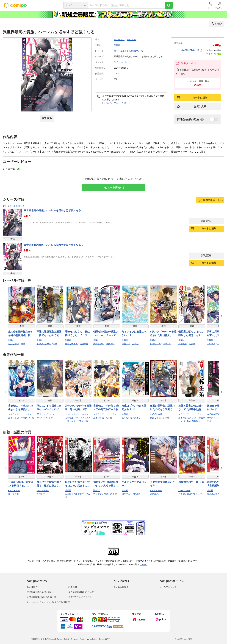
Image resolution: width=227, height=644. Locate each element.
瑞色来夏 (84, 344)
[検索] (169, 5)
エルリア (211, 344)
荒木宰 (137, 418)
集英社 (117, 45)
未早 (23, 344)
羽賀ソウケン (193, 494)
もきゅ (192, 344)
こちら (143, 564)
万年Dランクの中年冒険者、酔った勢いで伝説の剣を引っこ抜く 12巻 (78, 408)
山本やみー (127, 494)
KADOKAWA (156, 414)
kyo (108, 418)
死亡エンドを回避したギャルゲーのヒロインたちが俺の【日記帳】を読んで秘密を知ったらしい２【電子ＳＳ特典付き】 (49, 408)
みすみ (135, 344)
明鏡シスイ (109, 494)
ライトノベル (120, 62)
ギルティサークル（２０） (134, 484)
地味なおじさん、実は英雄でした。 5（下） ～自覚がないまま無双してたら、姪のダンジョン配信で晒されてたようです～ (77, 334)
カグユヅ (110, 344)
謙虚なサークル (83, 494)
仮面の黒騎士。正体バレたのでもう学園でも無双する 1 (162, 408)
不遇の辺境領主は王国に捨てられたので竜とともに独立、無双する (49, 334)
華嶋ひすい (26, 418)
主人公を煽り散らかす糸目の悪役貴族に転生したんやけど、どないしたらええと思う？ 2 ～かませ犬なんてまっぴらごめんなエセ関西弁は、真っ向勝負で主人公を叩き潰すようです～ (21, 334)
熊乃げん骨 (212, 494)
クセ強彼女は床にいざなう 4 (162, 484)
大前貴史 (98, 494)
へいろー (131, 40)
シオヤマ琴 (155, 344)
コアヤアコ (13, 494)
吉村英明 (41, 494)
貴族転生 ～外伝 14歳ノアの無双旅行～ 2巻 (106, 408)
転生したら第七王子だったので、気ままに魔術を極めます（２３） (77, 484)
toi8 (55, 344)
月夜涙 (182, 494)
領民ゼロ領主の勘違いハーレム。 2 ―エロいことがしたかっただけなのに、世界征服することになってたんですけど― (106, 334)
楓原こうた (155, 418)
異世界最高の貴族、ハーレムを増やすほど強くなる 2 (53, 245)
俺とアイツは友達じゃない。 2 (134, 333)
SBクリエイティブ (45, 414)
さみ (165, 418)
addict (39, 418)
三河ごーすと (71, 344)
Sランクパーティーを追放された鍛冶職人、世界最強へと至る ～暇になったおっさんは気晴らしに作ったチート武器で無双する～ (163, 334)
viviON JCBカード (191, 50)
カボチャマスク (214, 418)
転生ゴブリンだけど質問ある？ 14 (134, 408)
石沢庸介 (69, 494)
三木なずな (119, 40)
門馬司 (137, 494)
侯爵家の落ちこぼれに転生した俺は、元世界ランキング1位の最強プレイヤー (192, 334)
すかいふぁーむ (44, 344)
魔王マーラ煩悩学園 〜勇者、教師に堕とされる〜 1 (49, 484)
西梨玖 (195, 421)
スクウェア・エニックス (20, 414)
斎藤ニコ (126, 344)
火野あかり (99, 344)
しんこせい (13, 344)
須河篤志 (154, 494)
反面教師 (183, 344)
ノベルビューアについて (115, 103)
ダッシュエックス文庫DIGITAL (129, 51)
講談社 (68, 491)
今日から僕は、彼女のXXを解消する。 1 (21, 484)
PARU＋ (167, 344)
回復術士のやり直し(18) (192, 482)
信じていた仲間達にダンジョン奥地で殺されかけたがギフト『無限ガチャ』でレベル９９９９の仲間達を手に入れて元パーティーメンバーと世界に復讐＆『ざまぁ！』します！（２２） (106, 484)
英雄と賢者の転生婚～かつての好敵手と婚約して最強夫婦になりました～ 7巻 (191, 408)
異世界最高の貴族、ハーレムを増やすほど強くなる (52, 210)
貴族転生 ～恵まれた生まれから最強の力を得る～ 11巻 (21, 408)
